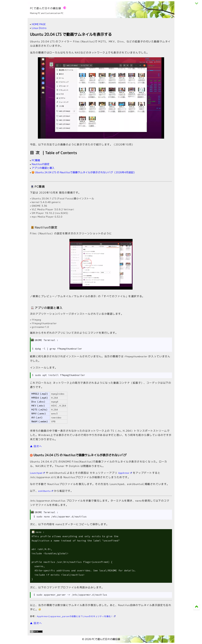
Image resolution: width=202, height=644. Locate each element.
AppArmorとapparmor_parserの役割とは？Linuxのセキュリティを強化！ (75, 616)
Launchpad (36, 473)
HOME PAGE (39, 24)
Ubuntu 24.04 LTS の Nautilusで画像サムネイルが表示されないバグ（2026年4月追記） (86, 172)
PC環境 (36, 160)
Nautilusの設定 (41, 164)
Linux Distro (39, 28)
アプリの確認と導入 (43, 168)
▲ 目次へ (36, 446)
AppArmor (124, 473)
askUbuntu (44, 491)
